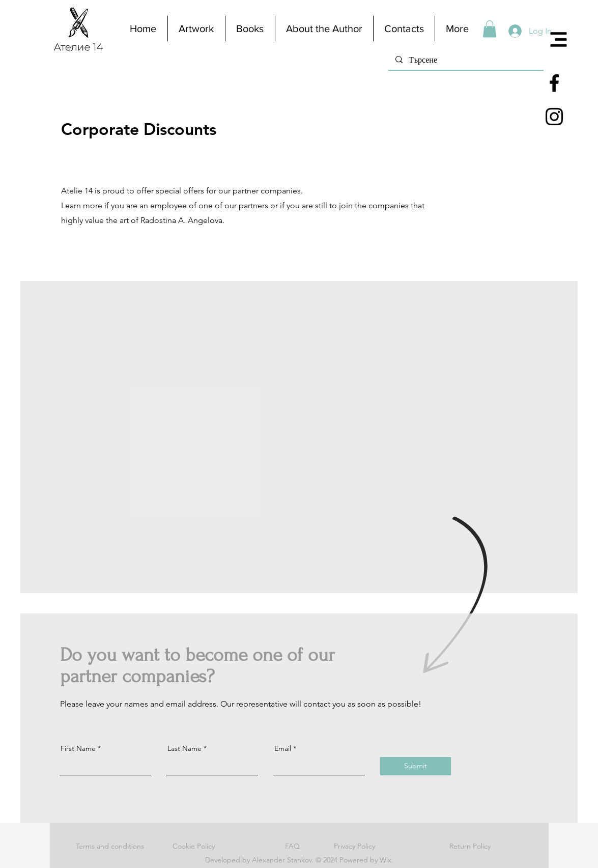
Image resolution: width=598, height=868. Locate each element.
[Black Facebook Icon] (554, 83)
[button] (559, 40)
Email (283, 748)
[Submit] (416, 766)
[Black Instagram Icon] (554, 117)
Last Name (184, 748)
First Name (78, 748)
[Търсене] (465, 59)
